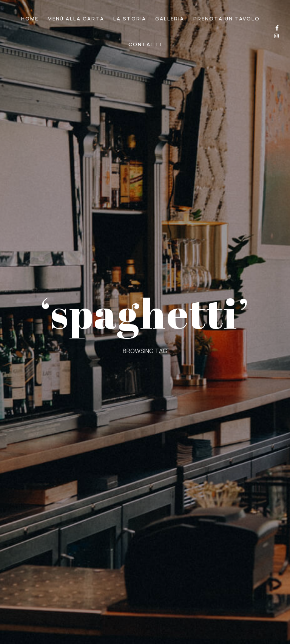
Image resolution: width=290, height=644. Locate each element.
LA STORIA (130, 19)
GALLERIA (170, 19)
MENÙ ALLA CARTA (76, 19)
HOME (30, 19)
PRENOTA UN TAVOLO (227, 19)
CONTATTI (145, 44)
